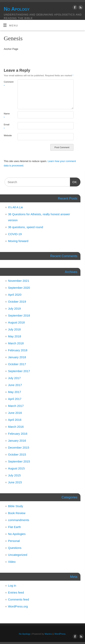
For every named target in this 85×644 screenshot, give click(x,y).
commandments (19, 520)
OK (74, 182)
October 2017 (17, 364)
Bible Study (16, 506)
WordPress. (60, 634)
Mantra (48, 634)
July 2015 (14, 475)
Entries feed (16, 592)
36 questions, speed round (26, 227)
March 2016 (16, 427)
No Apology (17, 9)
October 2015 (17, 454)
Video (12, 562)
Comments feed (19, 599)
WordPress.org (18, 606)
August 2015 (16, 468)
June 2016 (15, 413)
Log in (12, 586)
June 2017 (15, 385)
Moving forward (18, 241)
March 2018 (16, 343)
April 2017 (15, 399)
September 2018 (19, 315)
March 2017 (16, 406)
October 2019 (17, 302)
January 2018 (17, 357)
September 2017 (19, 371)
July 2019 (14, 308)
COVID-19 (15, 234)
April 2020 (15, 295)
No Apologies (17, 534)
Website (7, 135)
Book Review (17, 513)
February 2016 (18, 434)
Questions (15, 548)
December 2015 (19, 448)
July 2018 (14, 329)
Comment (7, 84)
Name (7, 115)
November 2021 (19, 281)
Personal (14, 541)
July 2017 (14, 378)
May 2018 (15, 336)
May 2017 (15, 392)
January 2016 (17, 441)
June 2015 (15, 482)
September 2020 (19, 288)
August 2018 (16, 322)
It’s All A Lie (16, 207)
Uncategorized (18, 555)
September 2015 (19, 461)
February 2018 (18, 350)
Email (7, 126)
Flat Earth (15, 527)
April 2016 (15, 420)
